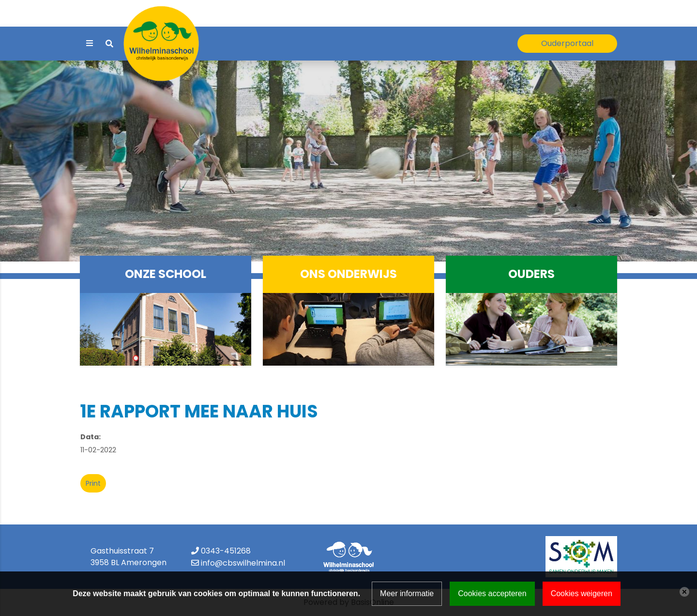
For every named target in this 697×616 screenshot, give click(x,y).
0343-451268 (226, 551)
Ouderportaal (567, 43)
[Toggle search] (109, 44)
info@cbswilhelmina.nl (243, 563)
